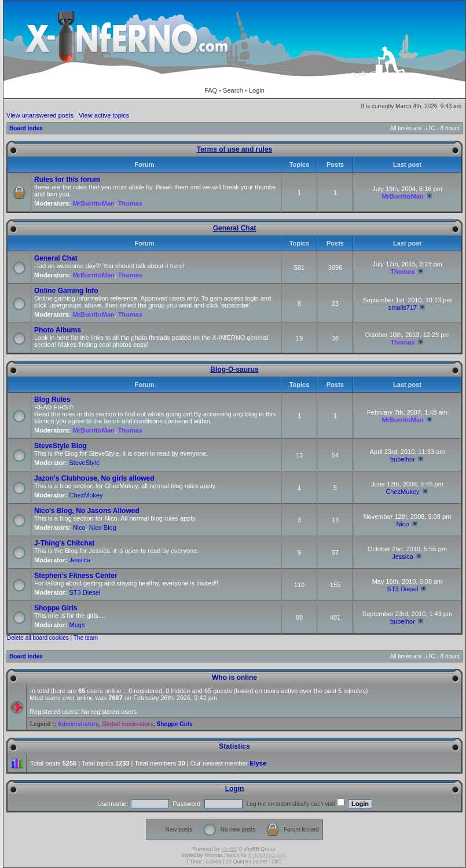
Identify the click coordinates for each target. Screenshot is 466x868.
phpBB (229, 849)
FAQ (211, 90)
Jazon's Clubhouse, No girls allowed (94, 478)
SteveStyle (85, 463)
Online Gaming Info (66, 291)
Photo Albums (58, 330)
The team (86, 638)
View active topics (104, 115)
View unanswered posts (40, 115)
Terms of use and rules (234, 149)
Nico (79, 528)
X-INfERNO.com (267, 855)
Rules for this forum (67, 180)
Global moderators (128, 724)
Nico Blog (103, 528)
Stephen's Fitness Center (76, 576)
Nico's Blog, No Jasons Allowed (87, 511)
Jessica (80, 560)
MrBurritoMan (94, 203)
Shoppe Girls (56, 608)
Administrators (78, 724)
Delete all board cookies (38, 638)
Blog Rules (52, 400)
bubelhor (403, 459)
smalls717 (403, 307)
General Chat (235, 228)
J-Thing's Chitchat (64, 543)
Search (233, 90)
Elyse (258, 763)
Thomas (130, 203)
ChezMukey (86, 495)
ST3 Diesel (85, 592)
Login (257, 90)
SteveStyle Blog (60, 446)
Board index (26, 128)
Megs (77, 625)
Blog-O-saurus (234, 369)
